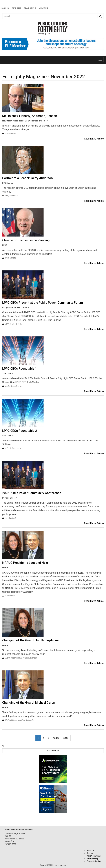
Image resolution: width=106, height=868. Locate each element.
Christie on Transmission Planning (26, 240)
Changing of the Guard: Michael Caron (29, 703)
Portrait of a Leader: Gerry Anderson (27, 178)
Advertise (30, 8)
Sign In (5, 8)
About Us (90, 851)
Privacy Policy (92, 859)
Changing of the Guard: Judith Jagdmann (31, 640)
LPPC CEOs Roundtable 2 (20, 431)
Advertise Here (53, 751)
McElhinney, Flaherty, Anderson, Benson (30, 116)
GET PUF (16, 8)
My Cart (43, 8)
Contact (90, 853)
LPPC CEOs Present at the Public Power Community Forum (43, 303)
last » (66, 738)
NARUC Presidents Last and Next (25, 563)
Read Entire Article (94, 139)
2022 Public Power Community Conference (32, 493)
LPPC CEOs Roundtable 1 (20, 369)
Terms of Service (94, 861)
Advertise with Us (94, 856)
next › (56, 738)
